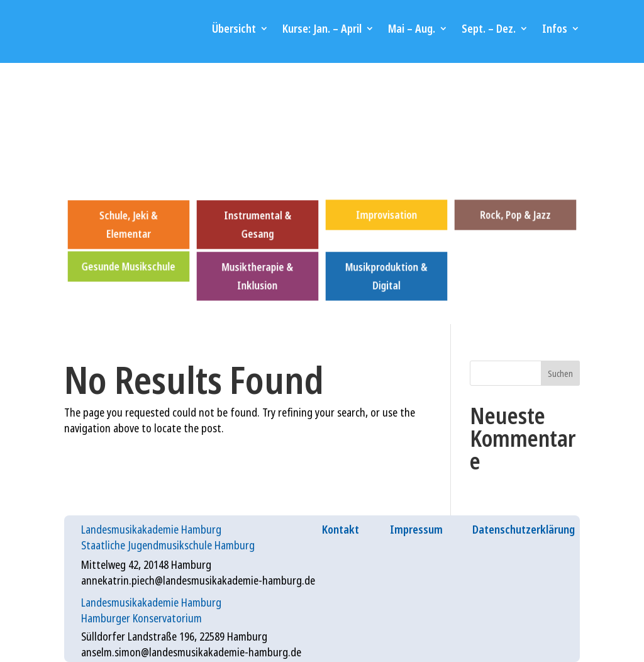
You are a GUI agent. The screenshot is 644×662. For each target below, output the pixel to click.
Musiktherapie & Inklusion (258, 276)
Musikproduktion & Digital (386, 276)
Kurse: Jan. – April (322, 28)
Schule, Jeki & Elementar (129, 225)
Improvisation (386, 215)
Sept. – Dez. (489, 28)
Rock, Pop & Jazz (515, 215)
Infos (555, 28)
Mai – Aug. (412, 28)
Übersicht (234, 28)
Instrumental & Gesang (258, 225)
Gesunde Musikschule (129, 266)
